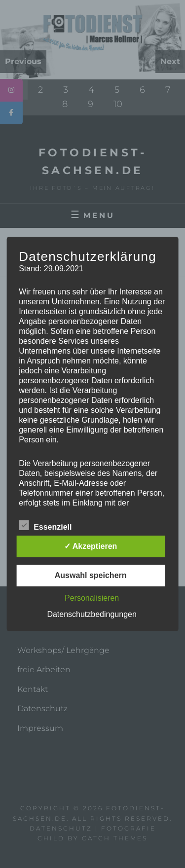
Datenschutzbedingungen (92, 614)
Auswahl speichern (91, 575)
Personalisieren (92, 598)
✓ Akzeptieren (91, 546)
